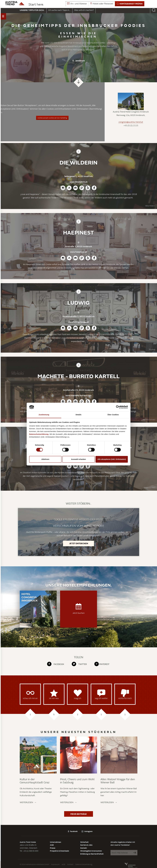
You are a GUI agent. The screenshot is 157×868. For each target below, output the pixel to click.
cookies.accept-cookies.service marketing (52, 118)
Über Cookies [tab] (113, 415)
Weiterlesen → (28, 802)
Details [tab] (79, 415)
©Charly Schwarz (149, 420)
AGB (52, 845)
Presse (53, 848)
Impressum (55, 864)
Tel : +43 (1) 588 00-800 (29, 851)
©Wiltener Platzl (150, 488)
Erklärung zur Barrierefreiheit (92, 854)
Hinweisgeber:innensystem (91, 851)
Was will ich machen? (84, 10)
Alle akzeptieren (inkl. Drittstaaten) (112, 459)
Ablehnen (45, 459)
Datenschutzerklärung (84, 864)
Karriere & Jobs (86, 845)
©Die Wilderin (150, 206)
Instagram (87, 831)
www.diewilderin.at (79, 182)
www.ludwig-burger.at (78, 322)
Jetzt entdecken (79, 543)
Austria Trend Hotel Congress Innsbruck (131, 112)
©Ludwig (152, 349)
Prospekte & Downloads (59, 851)
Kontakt (84, 848)
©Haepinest (151, 276)
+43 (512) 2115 (131, 126)
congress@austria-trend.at (131, 122)
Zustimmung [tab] (44, 415)
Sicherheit (84, 842)
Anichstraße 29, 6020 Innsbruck (78, 390)
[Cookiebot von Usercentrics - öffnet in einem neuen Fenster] (118, 407)
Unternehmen (56, 842)
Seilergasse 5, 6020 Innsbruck (78, 176)
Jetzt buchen (78, 609)
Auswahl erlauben (78, 459)
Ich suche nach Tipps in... (59, 10)
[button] (105, 4)
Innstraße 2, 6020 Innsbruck (79, 246)
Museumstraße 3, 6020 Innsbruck (79, 316)
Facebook (73, 831)
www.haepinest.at (78, 252)
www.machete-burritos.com (78, 395)
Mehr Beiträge (79, 814)
